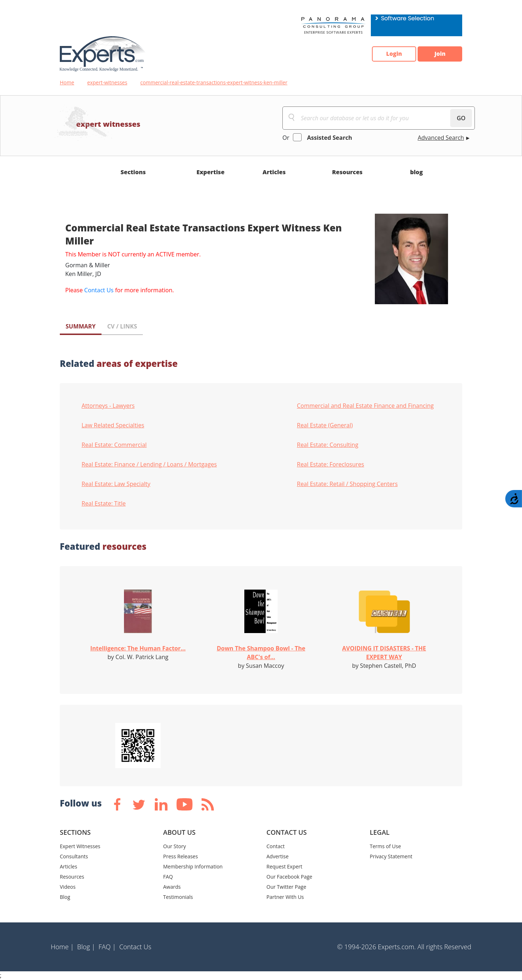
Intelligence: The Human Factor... (138, 648)
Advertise (277, 856)
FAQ (168, 877)
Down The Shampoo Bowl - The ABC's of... (261, 653)
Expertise (210, 172)
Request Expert (284, 866)
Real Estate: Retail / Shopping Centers (347, 484)
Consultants (74, 856)
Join (439, 54)
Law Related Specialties (113, 425)
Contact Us (99, 290)
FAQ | (107, 947)
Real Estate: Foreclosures (330, 464)
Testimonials (178, 897)
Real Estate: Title (104, 503)
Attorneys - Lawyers (108, 406)
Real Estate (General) (325, 425)
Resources (347, 172)
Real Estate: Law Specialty (116, 484)
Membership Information (193, 866)
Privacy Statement (391, 856)
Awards (172, 887)
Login (390, 54)
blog (416, 172)
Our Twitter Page (286, 887)
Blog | (86, 947)
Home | (62, 947)
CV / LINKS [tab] (122, 326)
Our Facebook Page (289, 877)
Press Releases (181, 856)
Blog (65, 897)
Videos (68, 887)
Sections (133, 172)
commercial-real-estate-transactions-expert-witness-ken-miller (214, 82)
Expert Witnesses (80, 846)
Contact (275, 846)
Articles (274, 172)
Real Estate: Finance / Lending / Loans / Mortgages (149, 464)
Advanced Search (441, 138)
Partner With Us (285, 897)
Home (67, 82)
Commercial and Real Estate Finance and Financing (365, 406)
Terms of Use (385, 846)
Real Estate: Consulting (328, 445)
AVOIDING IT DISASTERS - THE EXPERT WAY (384, 653)
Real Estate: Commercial (114, 445)
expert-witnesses (107, 82)
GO (461, 118)
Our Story (175, 846)
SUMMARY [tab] (81, 326)
